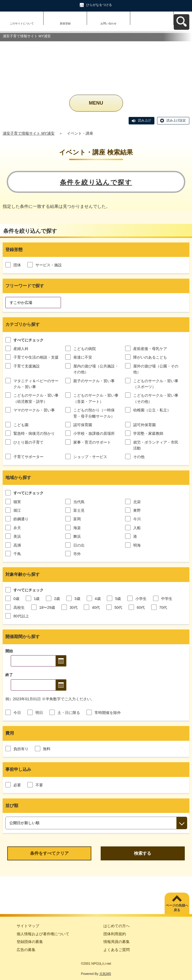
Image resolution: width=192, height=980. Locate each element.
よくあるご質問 (117, 950)
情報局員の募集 (117, 942)
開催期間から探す (23, 637)
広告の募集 (26, 950)
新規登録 (65, 23)
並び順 (12, 806)
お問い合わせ (108, 23)
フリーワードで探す (25, 286)
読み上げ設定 (176, 120)
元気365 (105, 974)
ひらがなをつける (99, 5)
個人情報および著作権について (43, 934)
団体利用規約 (115, 934)
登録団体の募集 (30, 942)
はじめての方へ (117, 926)
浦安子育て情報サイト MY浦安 (29, 133)
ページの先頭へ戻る (177, 908)
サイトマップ (28, 926)
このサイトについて (22, 23)
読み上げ (144, 120)
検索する (143, 853)
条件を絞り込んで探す (96, 182)
